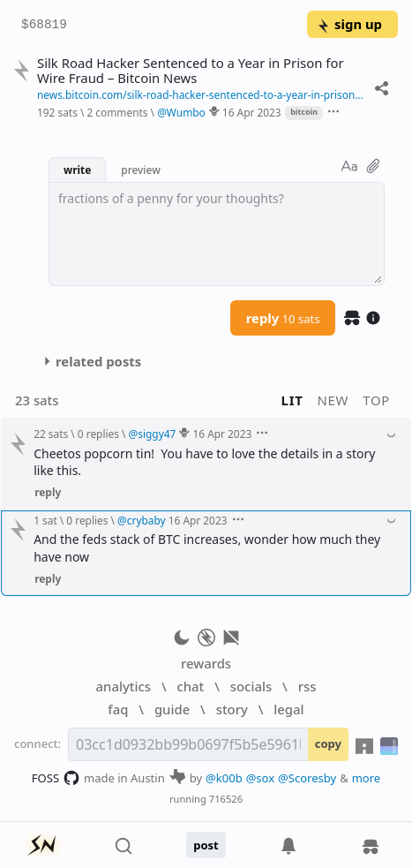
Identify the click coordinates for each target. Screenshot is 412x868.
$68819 (44, 25)
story (232, 709)
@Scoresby (307, 778)
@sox (260, 778)
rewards (206, 663)
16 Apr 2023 (252, 112)
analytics (124, 686)
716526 (226, 799)
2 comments (117, 112)
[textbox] (217, 234)
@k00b (224, 778)
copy (328, 743)
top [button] (376, 400)
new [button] (333, 400)
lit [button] (292, 400)
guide (172, 709)
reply (283, 318)
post (206, 845)
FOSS (56, 778)
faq (118, 709)
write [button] (77, 170)
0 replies (98, 434)
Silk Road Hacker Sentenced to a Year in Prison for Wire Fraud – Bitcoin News (191, 71)
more (367, 778)
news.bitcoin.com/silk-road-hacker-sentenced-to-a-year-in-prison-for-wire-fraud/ (202, 94)
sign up (349, 24)
